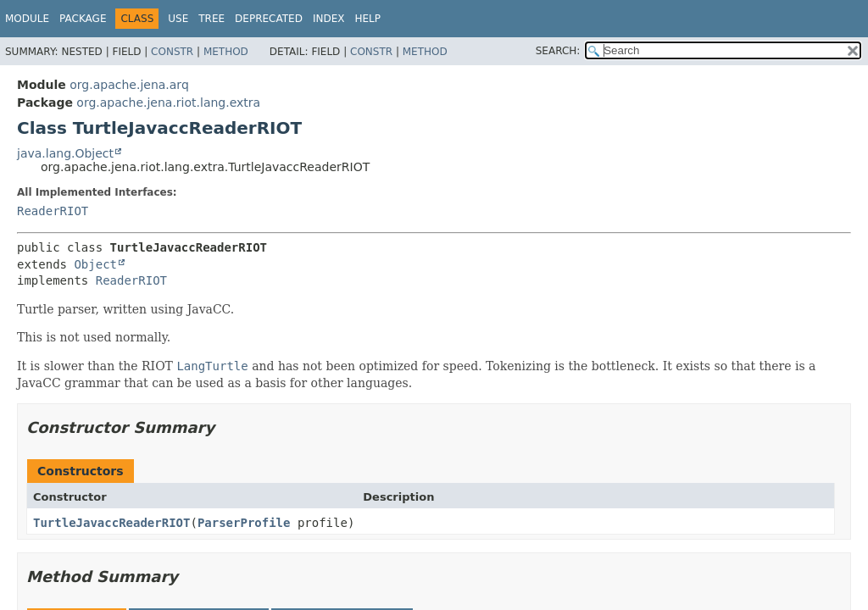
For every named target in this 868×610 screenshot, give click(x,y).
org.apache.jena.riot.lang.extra (168, 103)
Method (226, 52)
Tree (211, 19)
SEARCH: (558, 51)
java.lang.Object (65, 153)
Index (329, 19)
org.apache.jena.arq (129, 85)
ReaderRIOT (53, 211)
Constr (172, 52)
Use (178, 19)
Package (83, 19)
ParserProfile (244, 523)
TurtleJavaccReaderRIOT (111, 523)
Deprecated (269, 19)
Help (367, 19)
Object (95, 264)
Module (27, 19)
